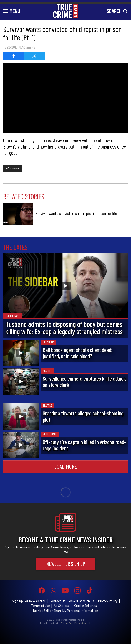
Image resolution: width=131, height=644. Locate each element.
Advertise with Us (82, 601)
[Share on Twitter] (34, 56)
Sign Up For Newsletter (29, 601)
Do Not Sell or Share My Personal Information (65, 611)
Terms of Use (41, 606)
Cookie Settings (85, 606)
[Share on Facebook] (14, 56)
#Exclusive (13, 168)
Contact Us (57, 601)
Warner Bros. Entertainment (75, 623)
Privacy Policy (108, 601)
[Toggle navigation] (12, 11)
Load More (65, 466)
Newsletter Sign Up (66, 564)
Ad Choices (61, 606)
